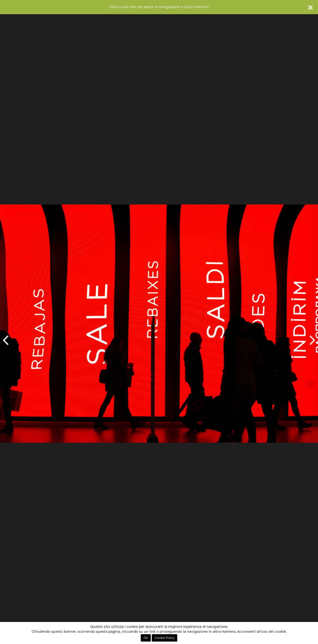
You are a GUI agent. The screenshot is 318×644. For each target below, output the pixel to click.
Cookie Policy (165, 638)
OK (146, 638)
